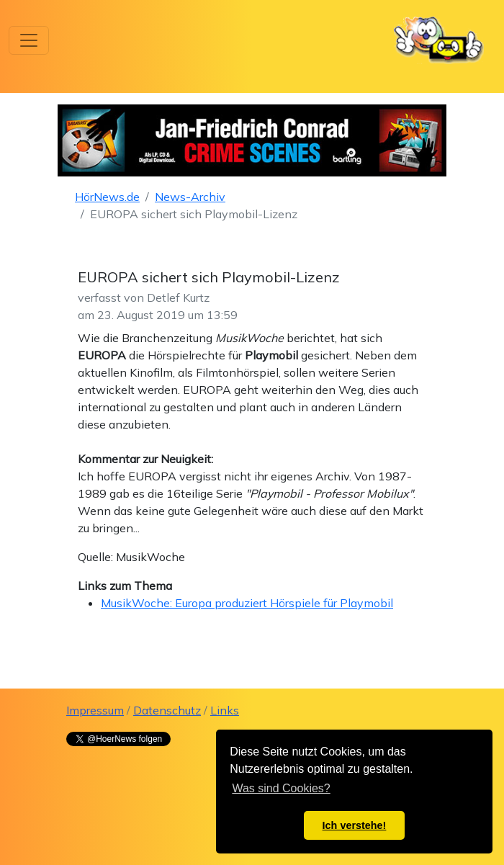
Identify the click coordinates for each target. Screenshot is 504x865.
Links (225, 710)
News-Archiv (190, 197)
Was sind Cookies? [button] (281, 788)
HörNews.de (107, 197)
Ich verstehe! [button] (355, 825)
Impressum (95, 710)
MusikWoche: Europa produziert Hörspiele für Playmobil (247, 603)
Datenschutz (167, 710)
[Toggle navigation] (29, 40)
